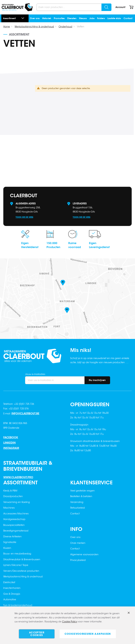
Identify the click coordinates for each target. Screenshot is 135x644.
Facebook (11, 437)
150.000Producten (53, 245)
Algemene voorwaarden (84, 554)
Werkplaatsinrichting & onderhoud (34, 27)
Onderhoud (65, 27)
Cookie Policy (70, 622)
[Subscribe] (97, 380)
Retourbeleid (78, 508)
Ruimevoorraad (75, 245)
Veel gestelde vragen (82, 491)
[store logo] (17, 7)
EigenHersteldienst (30, 245)
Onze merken (78, 543)
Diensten (72, 18)
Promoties (59, 18)
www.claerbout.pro (18, 477)
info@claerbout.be (25, 413)
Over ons (35, 18)
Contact (128, 18)
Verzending (77, 502)
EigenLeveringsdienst (99, 245)
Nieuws (83, 18)
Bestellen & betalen (81, 496)
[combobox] (74, 7)
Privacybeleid (78, 560)
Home (7, 27)
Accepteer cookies (37, 634)
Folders (101, 18)
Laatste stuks (114, 18)
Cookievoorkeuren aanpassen (88, 634)
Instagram (11, 448)
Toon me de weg (24, 217)
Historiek (47, 18)
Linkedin (9, 443)
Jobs (92, 18)
